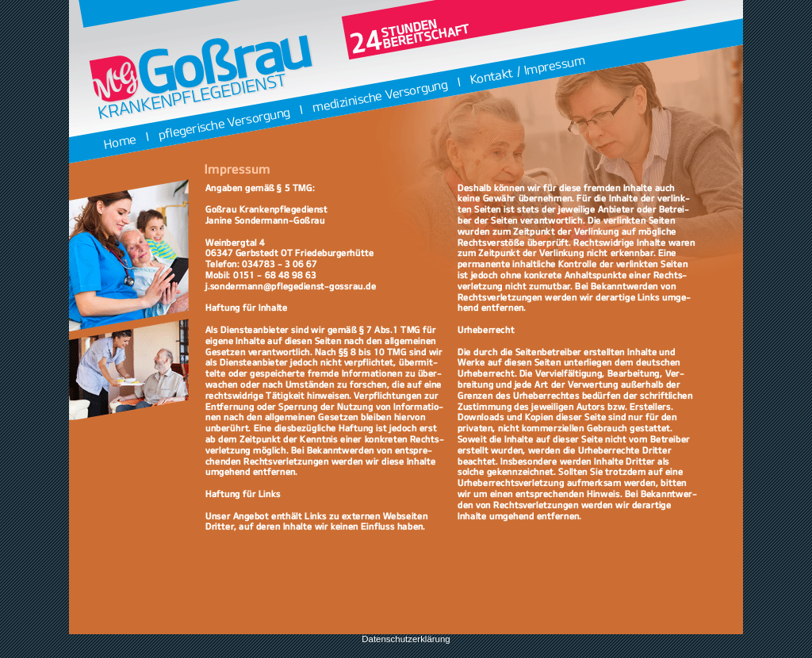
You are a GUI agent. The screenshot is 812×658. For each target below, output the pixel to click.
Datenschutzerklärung (406, 639)
